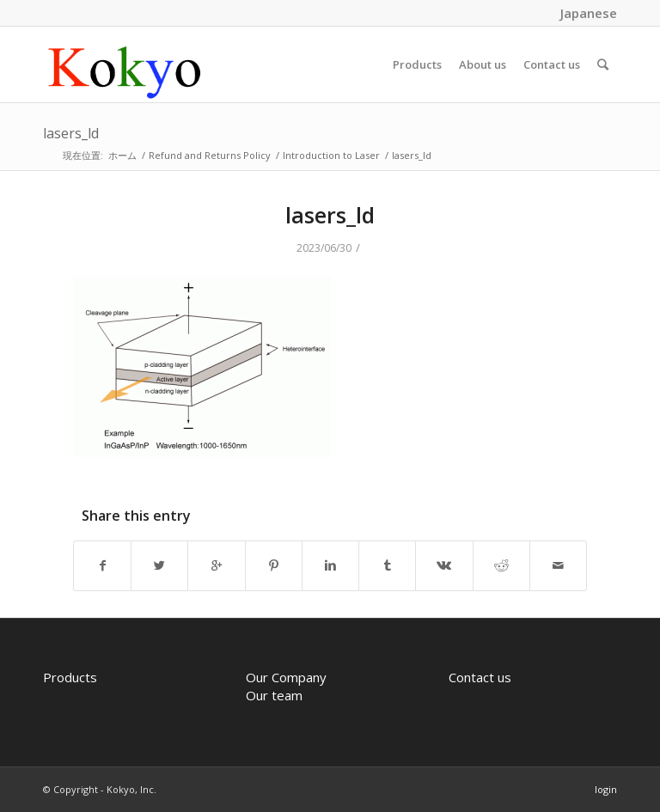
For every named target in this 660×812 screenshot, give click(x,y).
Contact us (480, 677)
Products (70, 677)
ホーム (122, 155)
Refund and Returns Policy (210, 155)
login (606, 789)
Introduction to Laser (331, 155)
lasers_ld (71, 133)
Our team (274, 695)
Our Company (286, 677)
